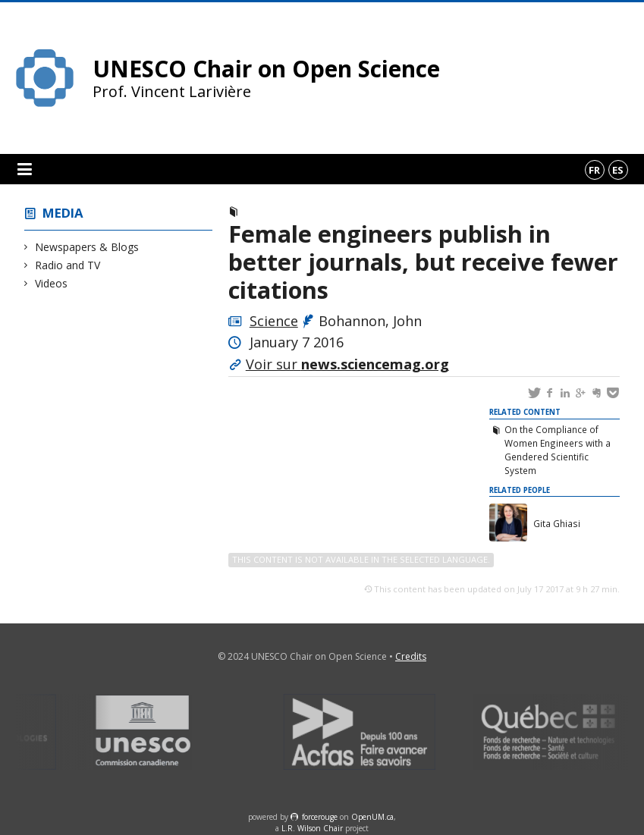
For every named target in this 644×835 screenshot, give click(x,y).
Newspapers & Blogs (87, 247)
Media (63, 213)
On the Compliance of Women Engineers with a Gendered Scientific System (558, 450)
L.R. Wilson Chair (312, 828)
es (618, 170)
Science (274, 321)
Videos (52, 283)
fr (594, 170)
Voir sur (347, 364)
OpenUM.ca (372, 817)
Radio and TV (68, 265)
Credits (411, 656)
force (320, 817)
